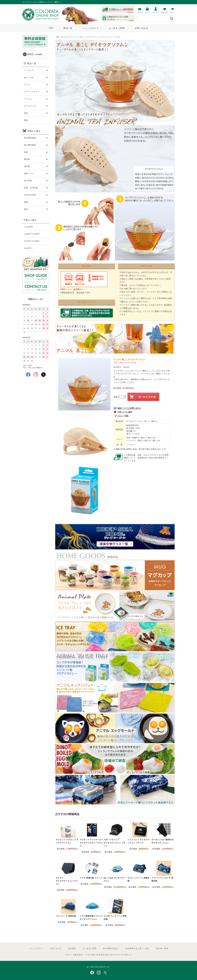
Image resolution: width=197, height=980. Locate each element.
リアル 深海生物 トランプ (91, 878)
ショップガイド (91, 28)
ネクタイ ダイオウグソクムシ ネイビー (67, 881)
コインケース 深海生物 (66, 916)
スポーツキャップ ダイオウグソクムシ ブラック (115, 843)
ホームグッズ (66, 37)
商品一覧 (68, 28)
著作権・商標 (162, 948)
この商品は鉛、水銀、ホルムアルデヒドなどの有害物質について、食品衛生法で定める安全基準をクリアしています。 (146, 458)
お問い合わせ (142, 28)
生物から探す (34, 131)
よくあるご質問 (117, 28)
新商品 (35, 54)
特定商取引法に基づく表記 (138, 948)
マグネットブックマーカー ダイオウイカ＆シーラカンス (91, 843)
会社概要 (72, 948)
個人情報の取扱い (111, 948)
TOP (51, 28)
